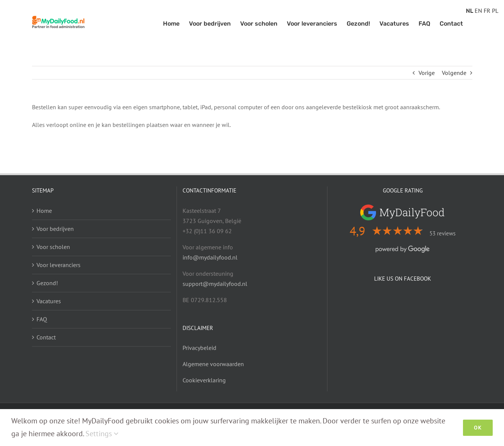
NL (470, 11)
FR (487, 11)
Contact (46, 337)
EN (478, 11)
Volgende (454, 73)
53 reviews (442, 233)
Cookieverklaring (204, 380)
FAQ (42, 319)
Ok (478, 428)
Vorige (427, 73)
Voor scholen (53, 247)
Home (44, 211)
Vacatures (49, 301)
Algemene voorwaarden (213, 364)
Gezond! (47, 283)
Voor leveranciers (59, 265)
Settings (102, 434)
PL (495, 11)
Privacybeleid (199, 348)
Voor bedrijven (55, 229)
